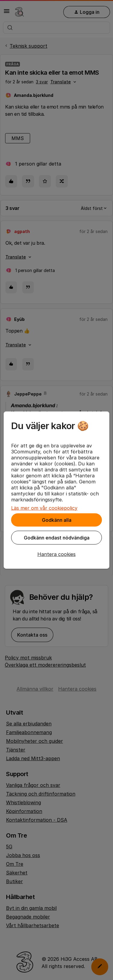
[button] (56, 554)
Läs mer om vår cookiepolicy (44, 508)
